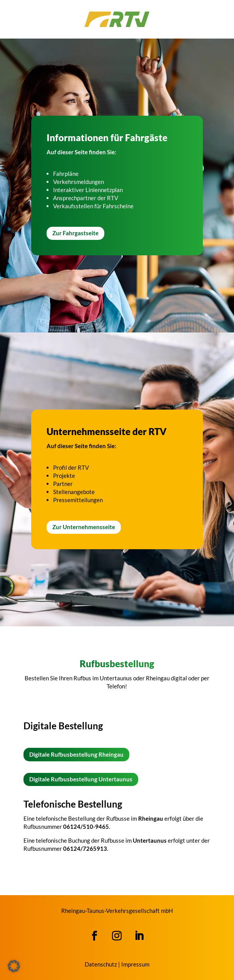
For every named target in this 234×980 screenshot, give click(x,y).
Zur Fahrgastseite (75, 233)
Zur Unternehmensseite (84, 527)
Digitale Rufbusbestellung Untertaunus (81, 779)
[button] (14, 966)
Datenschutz (101, 964)
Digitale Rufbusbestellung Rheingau (76, 754)
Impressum (135, 964)
